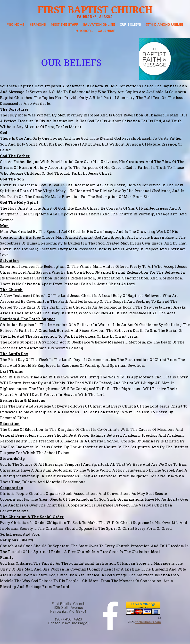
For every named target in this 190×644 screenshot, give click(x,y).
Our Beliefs (130, 24)
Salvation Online (99, 24)
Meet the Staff (64, 24)
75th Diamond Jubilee (165, 24)
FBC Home (16, 24)
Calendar (107, 31)
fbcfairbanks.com (148, 622)
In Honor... (84, 31)
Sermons (38, 24)
